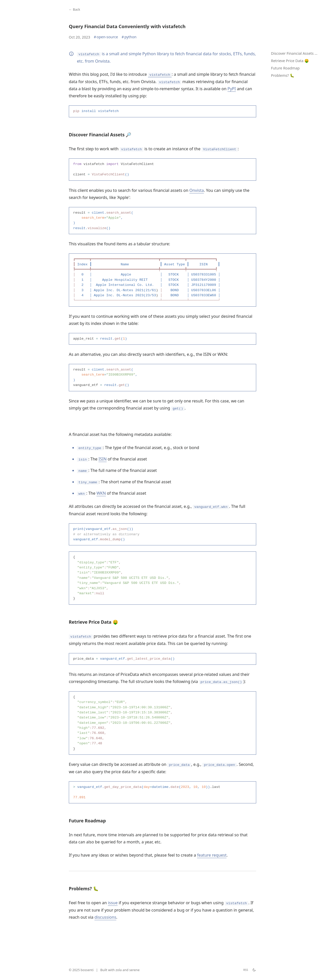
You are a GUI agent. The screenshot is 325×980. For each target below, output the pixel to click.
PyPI (232, 89)
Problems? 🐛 (283, 75)
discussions (105, 942)
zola (119, 970)
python (129, 37)
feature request (212, 880)
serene (134, 970)
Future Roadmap (285, 68)
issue (113, 928)
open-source (106, 37)
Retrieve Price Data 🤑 (290, 61)
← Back (75, 9)
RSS (246, 970)
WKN (101, 504)
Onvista (197, 192)
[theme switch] (254, 970)
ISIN (103, 470)
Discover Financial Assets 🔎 (295, 53)
